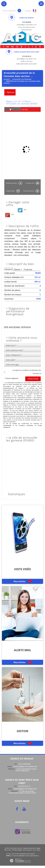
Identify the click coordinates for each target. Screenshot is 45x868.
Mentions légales (17, 850)
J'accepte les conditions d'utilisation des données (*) (27, 372)
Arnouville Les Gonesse (22, 79)
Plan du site (8, 850)
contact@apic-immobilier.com (25, 766)
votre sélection (9, 11)
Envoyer (33, 379)
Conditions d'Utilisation (26, 425)
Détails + (18, 269)
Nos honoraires (27, 850)
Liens (34, 850)
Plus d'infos (23, 581)
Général (9, 269)
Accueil (7, 79)
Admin (39, 850)
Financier (28, 269)
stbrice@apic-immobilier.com (25, 789)
